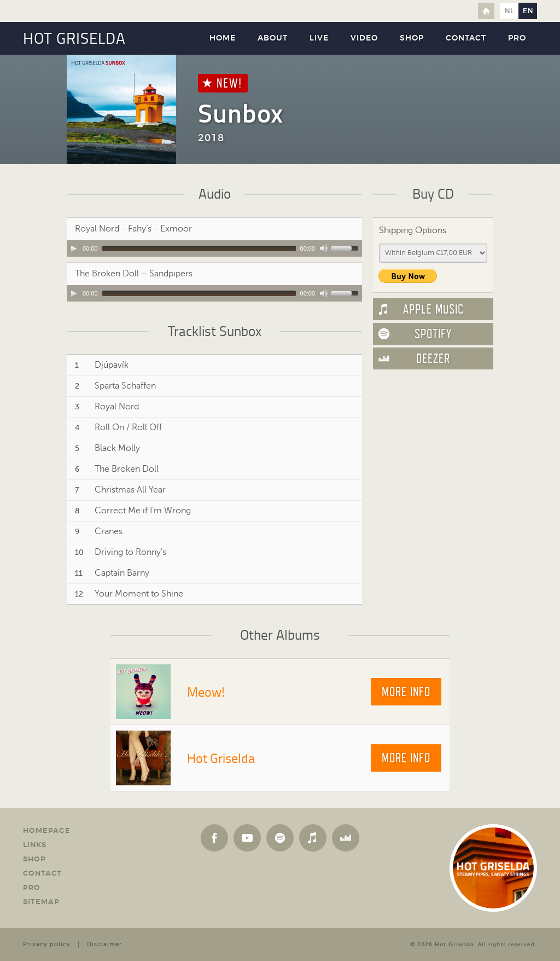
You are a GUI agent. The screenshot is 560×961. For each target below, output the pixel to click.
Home (486, 11)
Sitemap (41, 902)
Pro (517, 38)
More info (406, 692)
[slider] (199, 248)
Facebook (214, 838)
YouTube (247, 838)
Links (35, 845)
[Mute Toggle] (324, 248)
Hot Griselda (221, 758)
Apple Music (433, 309)
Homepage (47, 831)
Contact (466, 38)
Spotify (433, 334)
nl (509, 11)
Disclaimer (104, 944)
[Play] (74, 248)
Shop (412, 38)
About (273, 38)
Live (319, 38)
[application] (214, 248)
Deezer (433, 358)
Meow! (206, 691)
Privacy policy (47, 944)
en (528, 11)
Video (364, 38)
